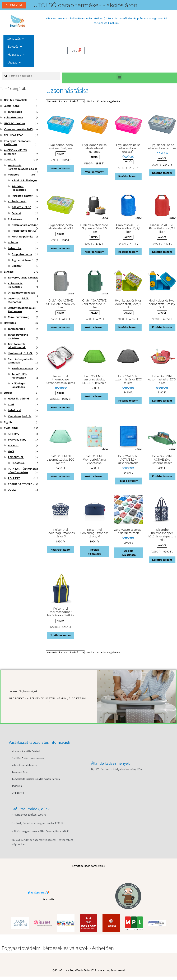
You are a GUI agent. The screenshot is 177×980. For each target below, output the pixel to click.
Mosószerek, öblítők (20, 353)
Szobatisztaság (17, 201)
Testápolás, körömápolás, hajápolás (22, 167)
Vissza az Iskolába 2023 (18, 129)
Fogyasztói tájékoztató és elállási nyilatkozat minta (36, 779)
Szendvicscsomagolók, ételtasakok (22, 310)
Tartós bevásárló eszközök (18, 336)
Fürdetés (13, 175)
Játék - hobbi (12, 106)
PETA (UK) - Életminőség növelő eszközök (23, 471)
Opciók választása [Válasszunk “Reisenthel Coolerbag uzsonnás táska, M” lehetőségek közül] (94, 552)
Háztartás (16, 55)
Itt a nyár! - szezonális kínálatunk (17, 143)
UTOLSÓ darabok (15, 123)
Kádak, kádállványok (25, 181)
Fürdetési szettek (22, 196)
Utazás (14, 63)
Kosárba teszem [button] (61, 168)
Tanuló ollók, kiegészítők (20, 376)
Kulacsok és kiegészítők (15, 285)
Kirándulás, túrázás (20, 416)
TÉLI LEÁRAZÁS (14, 135)
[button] (119, 77)
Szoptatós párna (22, 254)
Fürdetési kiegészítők (19, 188)
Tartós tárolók (16, 329)
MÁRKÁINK (11, 428)
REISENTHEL (16, 457)
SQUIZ (12, 490)
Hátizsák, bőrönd (18, 399)
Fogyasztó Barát (20, 772)
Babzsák (17, 266)
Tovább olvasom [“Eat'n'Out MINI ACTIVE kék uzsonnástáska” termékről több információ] (128, 481)
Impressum (17, 786)
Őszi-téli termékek (15, 100)
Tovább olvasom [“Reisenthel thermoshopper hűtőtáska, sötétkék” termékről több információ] (61, 635)
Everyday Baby (17, 440)
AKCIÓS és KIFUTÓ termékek (15, 152)
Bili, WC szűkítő (21, 207)
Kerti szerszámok (22, 368)
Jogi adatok (18, 793)
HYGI (11, 451)
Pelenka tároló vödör (25, 225)
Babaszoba (15, 248)
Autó (11, 404)
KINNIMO (14, 434)
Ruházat (13, 242)
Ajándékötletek (14, 118)
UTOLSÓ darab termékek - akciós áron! (86, 5)
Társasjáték (15, 112)
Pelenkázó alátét (22, 231)
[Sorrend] (65, 101)
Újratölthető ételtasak (21, 293)
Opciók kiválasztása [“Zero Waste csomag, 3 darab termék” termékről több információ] (128, 553)
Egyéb (8, 422)
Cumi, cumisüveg (19, 317)
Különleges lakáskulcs (19, 385)
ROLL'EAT (14, 478)
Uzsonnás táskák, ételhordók (19, 300)
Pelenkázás (15, 219)
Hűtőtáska (18, 463)
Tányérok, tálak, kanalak (23, 278)
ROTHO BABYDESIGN (21, 484)
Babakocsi (14, 410)
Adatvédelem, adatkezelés (24, 765)
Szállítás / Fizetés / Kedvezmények (28, 758)
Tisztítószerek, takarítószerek (17, 346)
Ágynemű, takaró (22, 260)
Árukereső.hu (49, 899)
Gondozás (16, 39)
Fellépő (16, 213)
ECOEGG (13, 446)
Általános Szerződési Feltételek (26, 751)
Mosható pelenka (22, 237)
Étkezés (15, 47)
